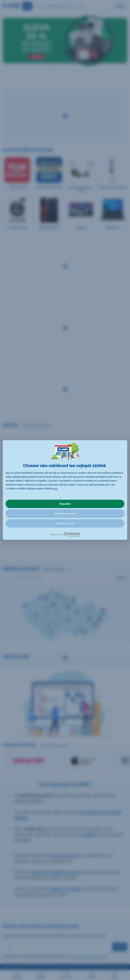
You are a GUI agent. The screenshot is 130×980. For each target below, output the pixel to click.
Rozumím (65, 504)
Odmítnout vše (65, 523)
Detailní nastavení (65, 514)
